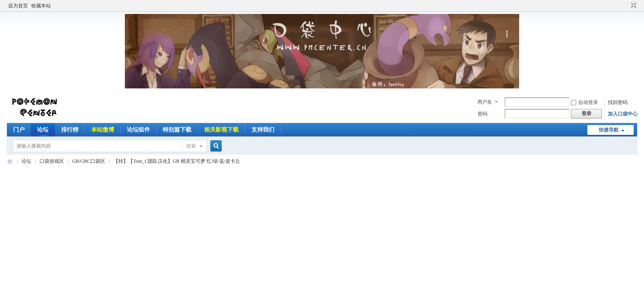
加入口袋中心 (623, 114)
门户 (19, 130)
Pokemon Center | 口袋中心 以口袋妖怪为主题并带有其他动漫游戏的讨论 (10, 161)
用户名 (485, 102)
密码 (483, 114)
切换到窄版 (633, 6)
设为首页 (18, 6)
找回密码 (618, 102)
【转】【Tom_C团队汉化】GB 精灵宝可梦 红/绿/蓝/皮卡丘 (177, 161)
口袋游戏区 (52, 161)
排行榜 (70, 130)
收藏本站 (41, 6)
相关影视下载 (221, 130)
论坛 (43, 130)
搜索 (191, 146)
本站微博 (103, 130)
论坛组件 (138, 130)
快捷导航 (609, 130)
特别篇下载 (177, 130)
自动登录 (584, 102)
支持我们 (263, 130)
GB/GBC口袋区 (89, 161)
